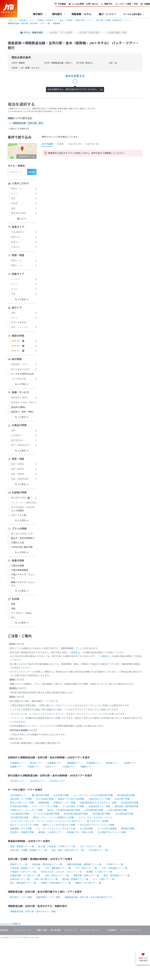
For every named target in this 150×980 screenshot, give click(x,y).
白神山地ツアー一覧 (20, 879)
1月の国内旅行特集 (101, 814)
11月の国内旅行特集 (19, 814)
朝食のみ (15, 237)
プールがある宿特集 (107, 829)
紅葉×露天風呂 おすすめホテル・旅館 (98, 803)
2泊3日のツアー (37, 781)
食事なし (15, 242)
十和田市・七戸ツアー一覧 (23, 872)
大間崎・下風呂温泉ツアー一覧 (56, 883)
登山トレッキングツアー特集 (24, 825)
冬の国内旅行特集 (19, 806)
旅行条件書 (56, 930)
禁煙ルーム (16, 189)
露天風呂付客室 (19, 213)
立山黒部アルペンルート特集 (112, 832)
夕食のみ (15, 247)
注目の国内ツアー (19, 795)
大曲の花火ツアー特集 (99, 799)
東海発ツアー (113, 763)
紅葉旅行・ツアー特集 (64, 803)
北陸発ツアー (130, 763)
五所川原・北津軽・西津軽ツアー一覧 (28, 850)
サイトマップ (70, 930)
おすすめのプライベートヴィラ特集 (97, 825)
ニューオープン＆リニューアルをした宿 (56, 829)
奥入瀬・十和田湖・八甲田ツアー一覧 (57, 847)
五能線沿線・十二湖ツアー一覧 (25, 876)
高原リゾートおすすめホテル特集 (59, 825)
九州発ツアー (69, 767)
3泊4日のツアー (57, 781)
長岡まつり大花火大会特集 (71, 799)
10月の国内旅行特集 (117, 810)
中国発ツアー (34, 767)
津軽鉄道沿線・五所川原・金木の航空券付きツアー (89, 897)
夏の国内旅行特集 (126, 795)
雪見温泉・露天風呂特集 (126, 806)
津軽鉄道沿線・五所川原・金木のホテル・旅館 (33, 911)
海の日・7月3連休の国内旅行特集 (63, 810)
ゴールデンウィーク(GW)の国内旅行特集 (93, 795)
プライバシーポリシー (90, 930)
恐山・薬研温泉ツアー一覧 (23, 883)
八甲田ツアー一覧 (114, 864)
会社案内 (4, 930)
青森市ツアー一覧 (19, 864)
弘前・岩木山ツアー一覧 (57, 876)
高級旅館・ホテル (81, 14)
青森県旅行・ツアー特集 (48, 897)
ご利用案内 (112, 930)
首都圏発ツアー (74, 763)
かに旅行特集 (86, 829)
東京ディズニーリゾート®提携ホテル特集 (54, 817)
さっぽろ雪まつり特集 (73, 806)
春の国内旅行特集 (41, 795)
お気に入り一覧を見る (143, 959)
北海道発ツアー (18, 763)
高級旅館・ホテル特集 (21, 829)
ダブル (14, 289)
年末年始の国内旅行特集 (76, 814)
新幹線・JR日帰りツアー (50, 832)
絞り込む (32, 172)
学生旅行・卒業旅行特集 (22, 832)
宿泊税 (74, 653)
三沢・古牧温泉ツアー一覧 (114, 868)
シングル (15, 279)
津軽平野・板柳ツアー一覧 (86, 876)
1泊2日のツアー (18, 781)
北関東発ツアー (55, 763)
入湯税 (103, 656)
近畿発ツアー (17, 767)
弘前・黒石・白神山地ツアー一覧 (68, 850)
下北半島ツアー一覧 (98, 850)
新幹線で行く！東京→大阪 (80, 832)
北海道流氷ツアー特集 (99, 806)
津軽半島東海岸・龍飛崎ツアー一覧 (84, 864)
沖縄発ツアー (86, 767)
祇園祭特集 (44, 803)
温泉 (13, 208)
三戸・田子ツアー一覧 (86, 868)
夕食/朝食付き (18, 232)
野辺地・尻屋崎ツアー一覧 (75, 879)
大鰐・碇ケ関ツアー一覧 (46, 879)
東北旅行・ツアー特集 (21, 897)
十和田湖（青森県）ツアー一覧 (25, 868)
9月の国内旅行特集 (94, 810)
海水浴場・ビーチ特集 (21, 799)
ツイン (14, 194)
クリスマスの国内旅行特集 (46, 814)
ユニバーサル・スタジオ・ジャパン (96, 817)
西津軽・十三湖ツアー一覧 (99, 872)
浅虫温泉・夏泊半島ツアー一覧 (47, 864)
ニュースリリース (22, 930)
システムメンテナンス (130, 930)
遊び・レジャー (107, 14)
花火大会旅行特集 (45, 799)
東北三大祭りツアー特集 (22, 803)
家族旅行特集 (128, 829)
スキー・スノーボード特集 (45, 806)
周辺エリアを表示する (20, 129)
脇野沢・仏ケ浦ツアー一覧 (88, 883)
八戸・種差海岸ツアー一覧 (58, 868)
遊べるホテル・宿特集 (98, 821)
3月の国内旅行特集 (19, 817)
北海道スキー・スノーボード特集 (26, 810)
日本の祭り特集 (122, 799)
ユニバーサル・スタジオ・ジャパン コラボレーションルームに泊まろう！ (46, 821)
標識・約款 (42, 930)
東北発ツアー (36, 763)
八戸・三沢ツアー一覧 (90, 847)
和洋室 (14, 203)
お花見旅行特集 (61, 795)
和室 (13, 198)
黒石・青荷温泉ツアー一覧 (117, 876)
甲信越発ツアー (94, 763)
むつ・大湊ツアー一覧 (104, 879)
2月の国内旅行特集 (124, 814)
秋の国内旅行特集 (130, 803)
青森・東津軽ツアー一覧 (22, 847)
